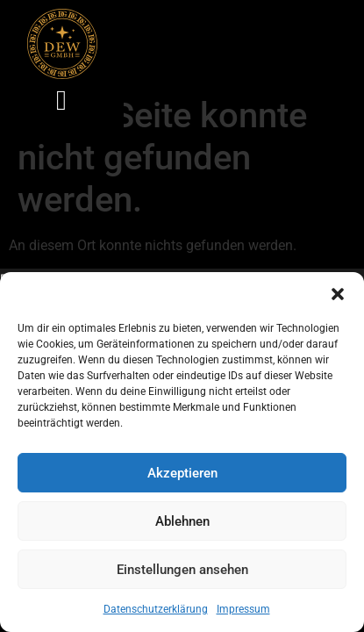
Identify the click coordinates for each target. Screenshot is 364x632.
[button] (338, 294)
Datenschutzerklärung (156, 609)
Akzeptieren (182, 473)
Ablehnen (182, 521)
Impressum (243, 609)
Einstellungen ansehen (182, 570)
